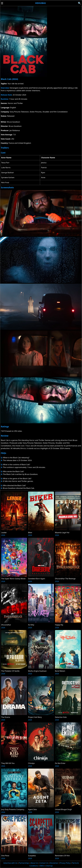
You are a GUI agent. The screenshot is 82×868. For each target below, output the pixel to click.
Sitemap (49, 866)
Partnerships (24, 863)
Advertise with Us (10, 863)
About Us (34, 863)
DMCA (42, 866)
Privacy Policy (65, 863)
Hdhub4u (40, 3)
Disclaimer (54, 863)
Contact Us (44, 863)
